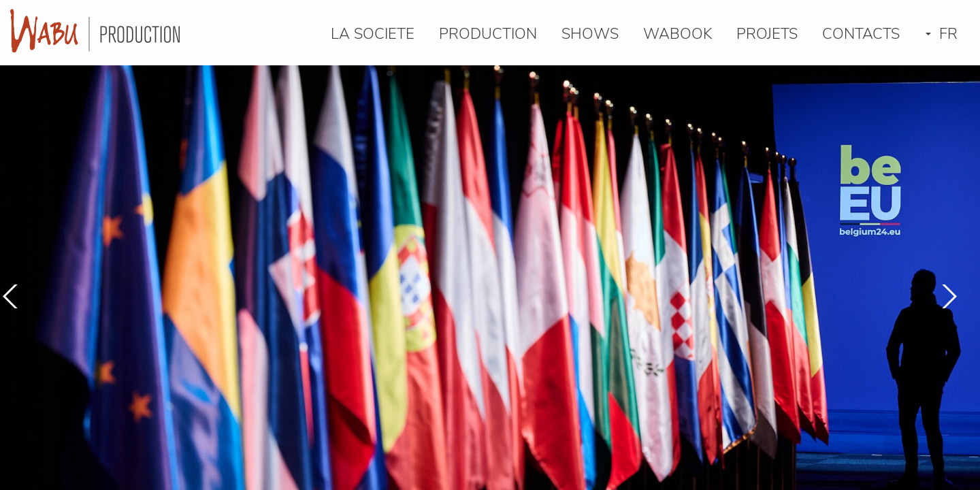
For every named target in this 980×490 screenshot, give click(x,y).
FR (942, 35)
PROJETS (767, 35)
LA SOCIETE (373, 35)
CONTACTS (861, 35)
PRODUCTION (488, 35)
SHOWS (590, 35)
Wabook (677, 35)
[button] (948, 296)
